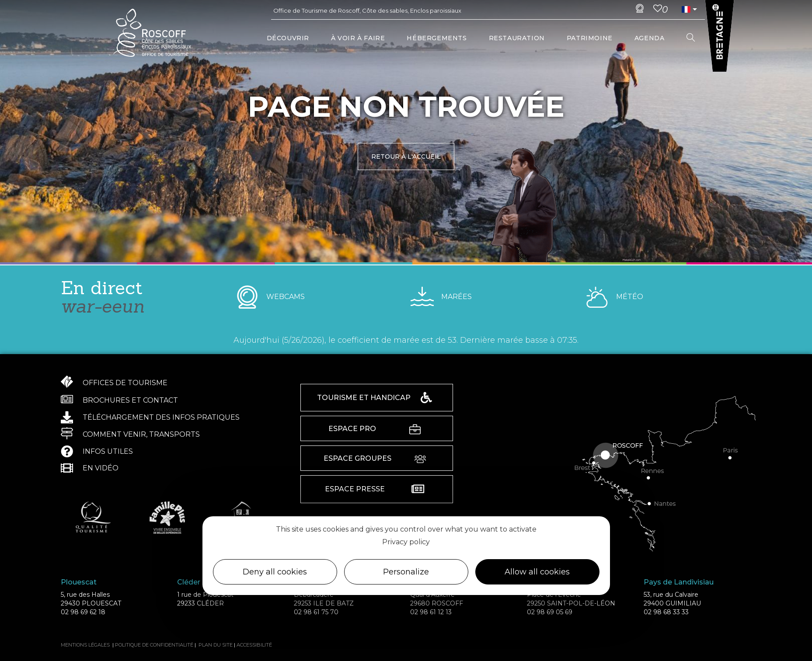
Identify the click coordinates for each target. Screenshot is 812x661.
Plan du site (216, 645)
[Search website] (691, 38)
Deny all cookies (275, 572)
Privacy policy (406, 542)
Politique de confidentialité (154, 645)
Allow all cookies (537, 572)
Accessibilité (254, 645)
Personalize (406, 572)
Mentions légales (85, 645)
